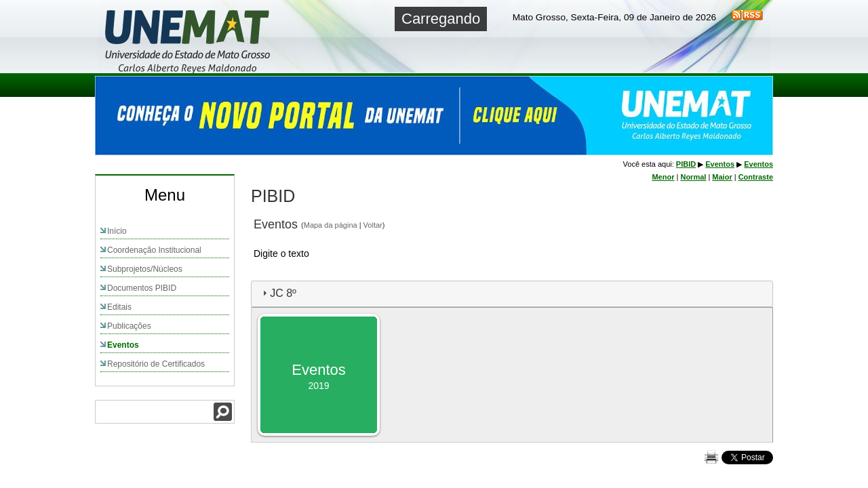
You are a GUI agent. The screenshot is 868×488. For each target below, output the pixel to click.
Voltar (373, 225)
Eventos (123, 345)
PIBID (686, 164)
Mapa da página (331, 225)
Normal (693, 177)
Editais (119, 307)
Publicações (129, 326)
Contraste (756, 177)
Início (117, 231)
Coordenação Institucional (154, 250)
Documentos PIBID (142, 288)
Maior (722, 177)
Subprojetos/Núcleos (145, 269)
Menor (663, 177)
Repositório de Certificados (156, 364)
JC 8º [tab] (278, 293)
